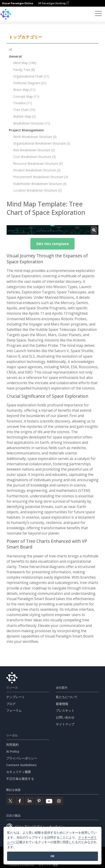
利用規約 (12, 745)
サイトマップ (65, 724)
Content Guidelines (21, 765)
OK (52, 856)
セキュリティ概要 (19, 772)
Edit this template (53, 244)
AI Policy (13, 751)
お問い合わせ (65, 717)
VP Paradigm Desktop (54, 3)
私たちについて (67, 697)
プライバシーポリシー (22, 758)
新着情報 (62, 704)
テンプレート (15, 697)
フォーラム (14, 710)
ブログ (11, 704)
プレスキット (65, 710)
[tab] (52, 37)
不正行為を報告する (20, 779)
